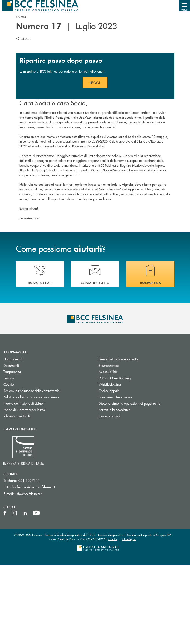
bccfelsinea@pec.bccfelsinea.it (34, 566)
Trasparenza (12, 451)
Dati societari (30, 438)
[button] (184, 6)
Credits (113, 618)
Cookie (26, 463)
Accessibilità (108, 451)
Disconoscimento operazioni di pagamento (129, 482)
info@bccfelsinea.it (29, 573)
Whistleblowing (110, 463)
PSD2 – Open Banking (132, 457)
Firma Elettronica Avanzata (136, 438)
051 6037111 (29, 560)
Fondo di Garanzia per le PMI (42, 489)
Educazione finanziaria (115, 476)
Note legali (129, 618)
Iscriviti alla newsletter (132, 489)
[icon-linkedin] (25, 592)
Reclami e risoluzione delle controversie (48, 470)
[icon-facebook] (5, 592)
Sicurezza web (109, 444)
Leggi (98, 163)
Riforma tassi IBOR (34, 495)
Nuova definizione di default (24, 482)
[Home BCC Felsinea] (40, 6)
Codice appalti (109, 470)
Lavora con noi (109, 495)
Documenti (29, 444)
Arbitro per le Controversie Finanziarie (48, 476)
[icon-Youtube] (36, 592)
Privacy (26, 457)
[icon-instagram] (14, 592)
